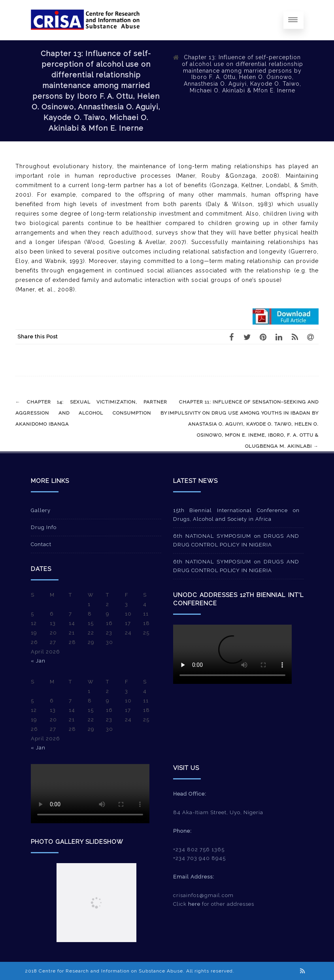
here (194, 904)
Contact (41, 544)
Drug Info (44, 527)
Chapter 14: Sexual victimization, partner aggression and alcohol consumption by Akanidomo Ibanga (91, 413)
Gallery (41, 510)
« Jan (38, 661)
